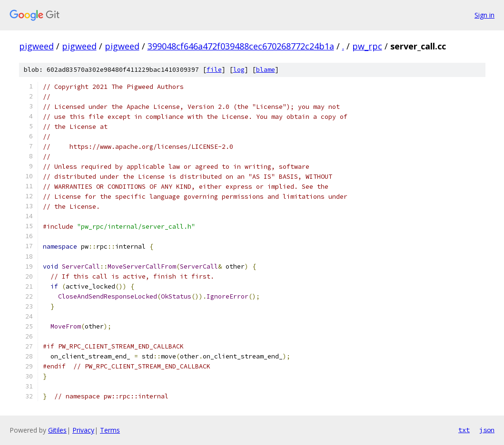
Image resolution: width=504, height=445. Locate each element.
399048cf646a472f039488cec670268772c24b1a (241, 46)
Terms (110, 430)
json (487, 430)
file (214, 70)
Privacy (83, 430)
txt (464, 430)
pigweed (36, 46)
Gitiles (57, 430)
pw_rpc (367, 46)
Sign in (484, 15)
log (239, 70)
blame (266, 70)
